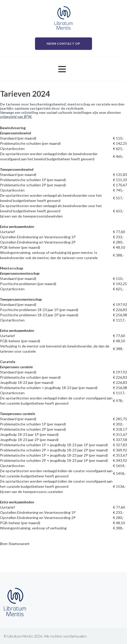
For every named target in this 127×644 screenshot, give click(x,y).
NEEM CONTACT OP (63, 44)
